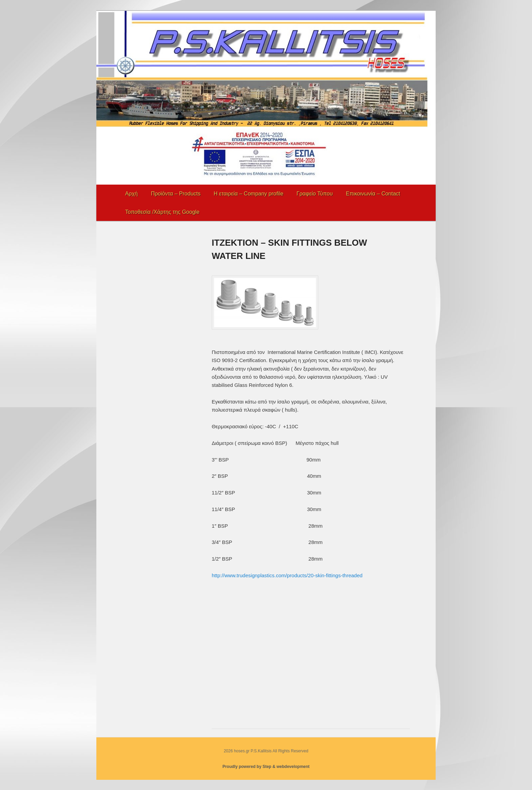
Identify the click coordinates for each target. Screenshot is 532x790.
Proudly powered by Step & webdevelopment (266, 767)
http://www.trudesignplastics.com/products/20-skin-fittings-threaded (287, 575)
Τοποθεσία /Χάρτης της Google (162, 212)
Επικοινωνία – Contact (373, 194)
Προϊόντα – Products (176, 194)
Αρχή (131, 194)
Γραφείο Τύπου (315, 194)
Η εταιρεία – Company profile (249, 194)
